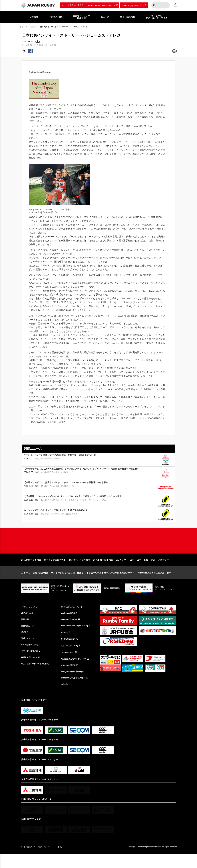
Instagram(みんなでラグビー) (75, 691)
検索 (154, 5)
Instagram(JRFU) (69, 677)
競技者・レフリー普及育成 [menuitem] (81, 17)
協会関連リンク (29, 637)
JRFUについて (28, 623)
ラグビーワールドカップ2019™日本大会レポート (110, 583)
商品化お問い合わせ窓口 (33, 670)
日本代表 (27, 45)
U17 (153, 570)
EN (175, 7)
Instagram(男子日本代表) (73, 684)
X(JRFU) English (69, 650)
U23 (132, 570)
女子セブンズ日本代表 (79, 570)
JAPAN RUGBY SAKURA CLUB (101, 5)
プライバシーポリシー (67, 860)
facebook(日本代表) (70, 630)
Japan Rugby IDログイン (133, 5)
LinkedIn (65, 698)
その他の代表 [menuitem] (55, 17)
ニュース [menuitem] (105, 17)
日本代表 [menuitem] (34, 17)
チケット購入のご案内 (72, 5)
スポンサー (27, 643)
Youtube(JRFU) (68, 664)
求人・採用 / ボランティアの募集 (37, 677)
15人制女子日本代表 (103, 570)
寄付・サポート (29, 650)
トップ (22, 27)
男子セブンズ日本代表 (55, 570)
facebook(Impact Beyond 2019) (76, 637)
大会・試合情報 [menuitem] (128, 17)
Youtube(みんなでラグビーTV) (76, 670)
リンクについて (46, 860)
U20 (139, 570)
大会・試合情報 (40, 583)
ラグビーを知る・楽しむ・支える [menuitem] (157, 17)
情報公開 (26, 630)
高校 (146, 570)
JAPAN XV (121, 570)
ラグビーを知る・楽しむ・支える (67, 583)
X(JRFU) (65, 643)
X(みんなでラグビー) (71, 657)
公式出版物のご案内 (31, 657)
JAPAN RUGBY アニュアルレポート (155, 583)
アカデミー (163, 570)
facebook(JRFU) (69, 623)
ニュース (33, 27)
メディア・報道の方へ (32, 664)
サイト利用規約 (28, 860)
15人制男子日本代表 (45, 45)
